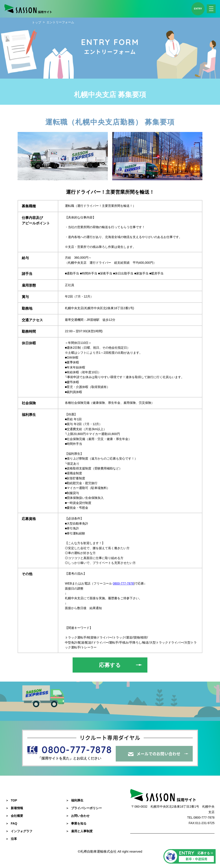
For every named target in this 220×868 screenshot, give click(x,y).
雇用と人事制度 (79, 831)
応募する (110, 665)
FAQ (11, 823)
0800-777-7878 (123, 583)
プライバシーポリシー (84, 808)
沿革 (11, 839)
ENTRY (198, 9)
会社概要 (14, 816)
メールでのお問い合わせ (159, 754)
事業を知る (76, 823)
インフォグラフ (19, 831)
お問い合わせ (78, 816)
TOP (11, 800)
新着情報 (14, 808)
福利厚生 (75, 800)
